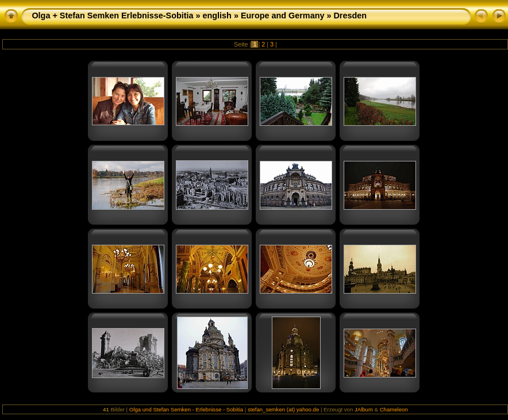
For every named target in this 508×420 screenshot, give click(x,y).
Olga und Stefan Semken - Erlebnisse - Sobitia (186, 409)
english (217, 16)
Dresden (350, 16)
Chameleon (394, 409)
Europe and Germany (283, 16)
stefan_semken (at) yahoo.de (283, 409)
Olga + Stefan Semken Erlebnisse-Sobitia (112, 16)
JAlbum (364, 409)
